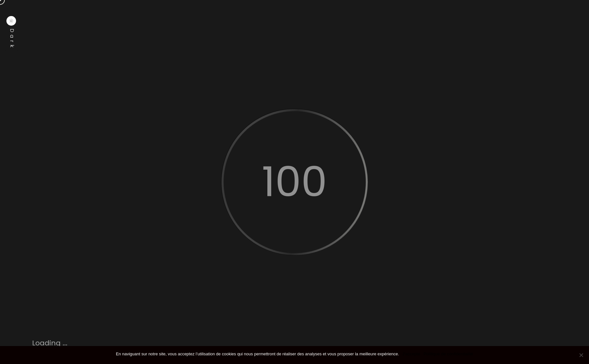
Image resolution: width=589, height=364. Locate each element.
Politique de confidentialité (448, 354)
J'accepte (411, 354)
